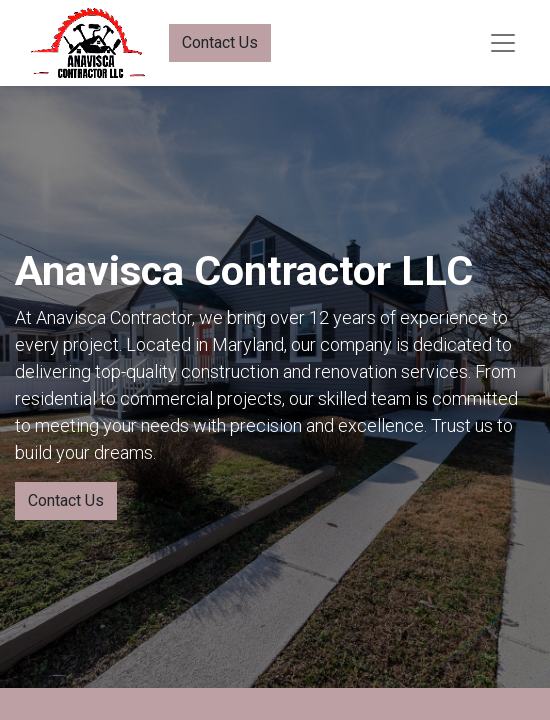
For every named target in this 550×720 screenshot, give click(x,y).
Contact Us (220, 42)
